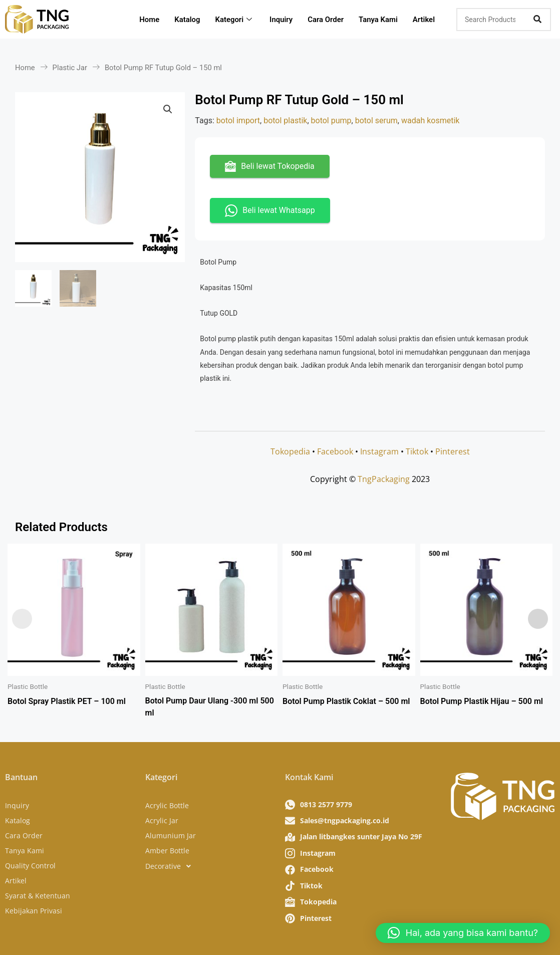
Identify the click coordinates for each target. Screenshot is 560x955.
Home (149, 20)
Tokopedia (290, 451)
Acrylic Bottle (167, 805)
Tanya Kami (379, 20)
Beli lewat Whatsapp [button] (270, 211)
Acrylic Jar (162, 820)
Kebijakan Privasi (34, 911)
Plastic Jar (70, 68)
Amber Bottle (167, 851)
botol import (238, 121)
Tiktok (417, 451)
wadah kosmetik (430, 121)
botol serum (376, 121)
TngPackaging (384, 479)
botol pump (331, 121)
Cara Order (326, 20)
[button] (168, 109)
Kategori (235, 20)
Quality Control (30, 866)
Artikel (425, 20)
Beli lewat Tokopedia (269, 166)
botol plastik (285, 121)
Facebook (335, 451)
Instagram (379, 451)
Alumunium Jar (171, 835)
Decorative (171, 866)
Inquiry (282, 20)
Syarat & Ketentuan (38, 896)
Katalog (187, 20)
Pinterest (453, 451)
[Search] (537, 20)
